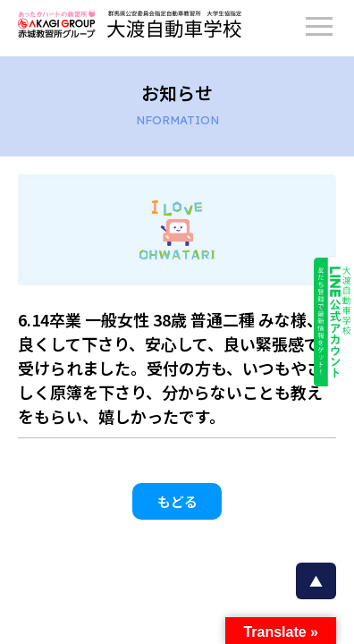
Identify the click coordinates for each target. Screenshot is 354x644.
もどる (177, 501)
